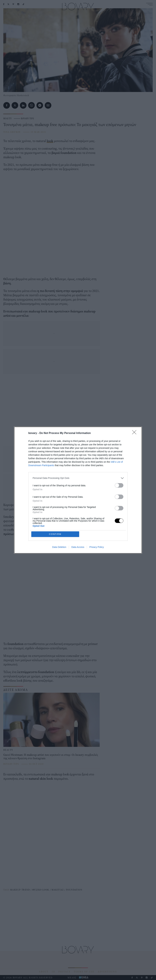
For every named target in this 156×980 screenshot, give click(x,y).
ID (53, 972)
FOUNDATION (74, 890)
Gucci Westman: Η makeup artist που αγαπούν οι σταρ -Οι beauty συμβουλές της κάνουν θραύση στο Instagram (51, 757)
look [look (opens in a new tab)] (50, 141)
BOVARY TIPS (27, 118)
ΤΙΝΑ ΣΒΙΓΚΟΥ (12, 132)
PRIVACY (65, 972)
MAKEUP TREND (20, 890)
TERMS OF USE (84, 972)
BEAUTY (7, 118)
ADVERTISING (107, 972)
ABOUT (44, 972)
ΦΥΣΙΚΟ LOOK (41, 890)
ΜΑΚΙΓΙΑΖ (58, 890)
